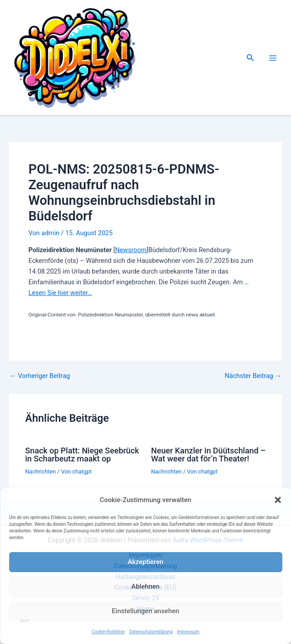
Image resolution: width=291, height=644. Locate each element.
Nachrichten (40, 472)
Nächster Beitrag (253, 376)
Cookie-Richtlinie (108, 632)
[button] (278, 500)
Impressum (188, 632)
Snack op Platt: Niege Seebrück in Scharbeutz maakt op (82, 455)
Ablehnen (145, 586)
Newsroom (131, 250)
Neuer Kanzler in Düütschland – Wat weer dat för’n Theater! (208, 455)
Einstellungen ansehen (145, 611)
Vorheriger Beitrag (40, 376)
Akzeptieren (145, 562)
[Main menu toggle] (273, 58)
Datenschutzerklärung (151, 632)
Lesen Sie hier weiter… (60, 293)
